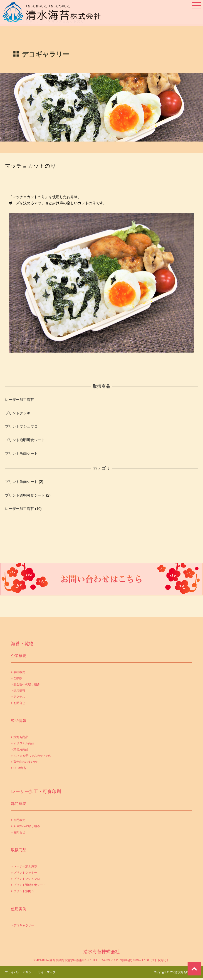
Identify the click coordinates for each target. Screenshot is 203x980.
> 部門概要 (18, 820)
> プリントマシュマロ (25, 879)
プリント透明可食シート (25, 440)
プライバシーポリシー (20, 972)
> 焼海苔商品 (20, 737)
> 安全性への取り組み (25, 684)
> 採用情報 (18, 690)
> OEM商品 (18, 768)
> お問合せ (18, 703)
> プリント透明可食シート (28, 885)
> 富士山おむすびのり (25, 762)
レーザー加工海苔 (20, 400)
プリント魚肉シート (21, 454)
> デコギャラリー (22, 925)
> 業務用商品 (20, 749)
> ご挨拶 (17, 678)
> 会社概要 (18, 672)
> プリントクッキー (24, 873)
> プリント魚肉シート (25, 891)
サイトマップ (47, 972)
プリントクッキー (20, 413)
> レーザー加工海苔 (24, 866)
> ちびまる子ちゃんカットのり (31, 756)
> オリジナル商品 (22, 743)
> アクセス (18, 697)
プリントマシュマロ (21, 427)
